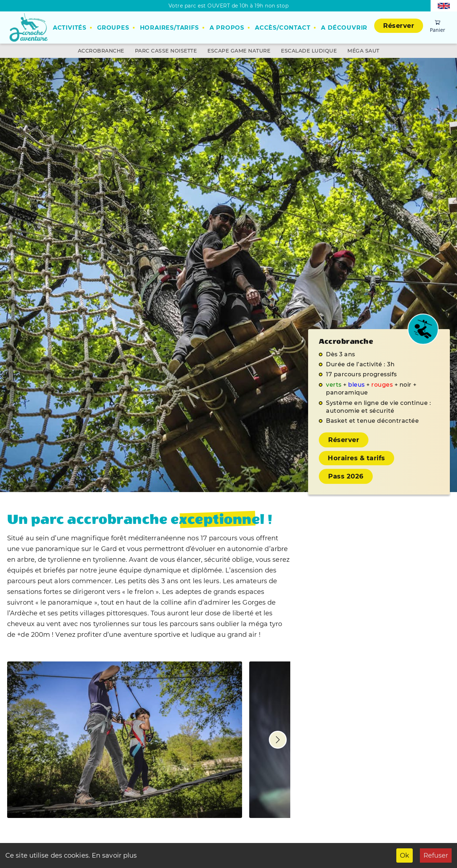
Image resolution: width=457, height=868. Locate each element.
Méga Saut (363, 51)
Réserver (399, 26)
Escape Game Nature (239, 51)
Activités (70, 28)
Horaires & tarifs (356, 458)
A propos (227, 28)
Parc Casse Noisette (166, 51)
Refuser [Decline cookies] (436, 855)
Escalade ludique (309, 51)
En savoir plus (114, 855)
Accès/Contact (283, 28)
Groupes (113, 28)
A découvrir (344, 28)
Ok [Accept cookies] (405, 855)
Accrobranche (101, 51)
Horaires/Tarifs (169, 28)
